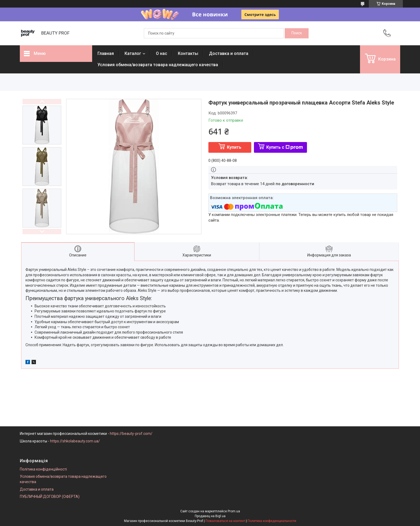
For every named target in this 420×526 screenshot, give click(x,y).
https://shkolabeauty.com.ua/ (75, 441)
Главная (106, 53)
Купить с (285, 147)
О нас (162, 53)
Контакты (188, 53)
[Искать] (297, 33)
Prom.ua (234, 511)
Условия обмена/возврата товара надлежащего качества (158, 65)
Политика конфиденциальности (272, 521)
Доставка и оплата (229, 53)
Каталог (133, 53)
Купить (234, 147)
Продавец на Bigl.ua (210, 516)
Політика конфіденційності (43, 469)
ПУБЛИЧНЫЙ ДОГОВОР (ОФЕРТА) (50, 497)
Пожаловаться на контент (225, 521)
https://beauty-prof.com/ (131, 434)
